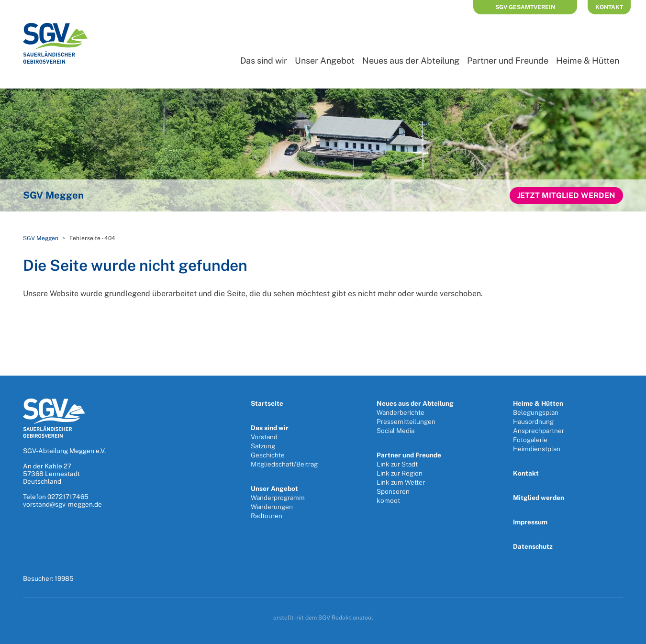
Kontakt (609, 7)
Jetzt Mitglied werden (566, 195)
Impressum (530, 522)
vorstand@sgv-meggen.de (62, 504)
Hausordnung (533, 422)
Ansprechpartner (539, 431)
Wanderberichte (401, 412)
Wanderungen (272, 507)
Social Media (395, 431)
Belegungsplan (536, 412)
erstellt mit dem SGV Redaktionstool (323, 618)
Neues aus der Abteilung (411, 61)
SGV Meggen (41, 238)
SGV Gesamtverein (525, 7)
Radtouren (267, 516)
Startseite (267, 403)
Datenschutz (533, 546)
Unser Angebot (325, 61)
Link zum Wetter (401, 482)
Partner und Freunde (508, 61)
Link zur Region (400, 473)
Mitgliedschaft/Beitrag (284, 464)
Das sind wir (264, 61)
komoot (388, 500)
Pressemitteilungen (406, 422)
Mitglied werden (539, 498)
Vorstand (264, 437)
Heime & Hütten (588, 61)
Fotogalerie (530, 440)
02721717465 (68, 497)
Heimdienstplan (537, 449)
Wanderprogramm (278, 498)
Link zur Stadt (397, 464)
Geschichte (268, 455)
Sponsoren (393, 491)
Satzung (263, 446)
